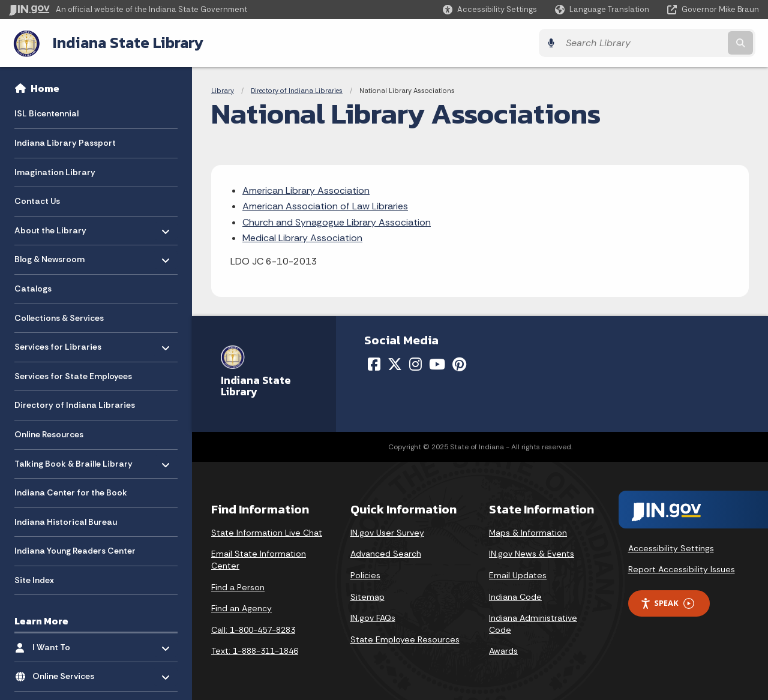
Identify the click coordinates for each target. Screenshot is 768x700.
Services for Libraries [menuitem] (58, 343)
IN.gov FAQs (373, 618)
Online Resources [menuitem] (49, 434)
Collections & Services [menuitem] (59, 317)
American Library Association (306, 190)
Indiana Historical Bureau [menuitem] (66, 521)
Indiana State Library (124, 43)
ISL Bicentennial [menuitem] (46, 113)
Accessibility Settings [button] (671, 548)
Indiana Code (515, 596)
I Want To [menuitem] (67, 644)
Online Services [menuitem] (67, 673)
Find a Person (238, 587)
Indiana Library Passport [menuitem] (65, 142)
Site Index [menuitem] (34, 579)
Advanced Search (386, 554)
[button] (490, 9)
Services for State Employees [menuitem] (73, 375)
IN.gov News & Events (532, 554)
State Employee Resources (405, 639)
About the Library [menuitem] (50, 226)
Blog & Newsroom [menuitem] (49, 256)
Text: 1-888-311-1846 (255, 651)
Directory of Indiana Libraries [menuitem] (75, 404)
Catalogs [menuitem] (33, 288)
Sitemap (367, 596)
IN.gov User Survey (387, 532)
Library (223, 90)
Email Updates (518, 575)
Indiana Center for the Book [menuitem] (71, 492)
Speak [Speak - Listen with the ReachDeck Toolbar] (667, 603)
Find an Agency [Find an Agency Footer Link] (241, 608)
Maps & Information (528, 532)
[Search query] (667, 43)
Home (45, 88)
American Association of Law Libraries (325, 206)
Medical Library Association (302, 238)
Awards (503, 651)
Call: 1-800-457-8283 (253, 629)
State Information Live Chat (267, 532)
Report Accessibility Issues (682, 569)
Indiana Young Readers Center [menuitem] (75, 550)
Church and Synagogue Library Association (337, 222)
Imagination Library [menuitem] (55, 172)
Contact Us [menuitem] (37, 200)
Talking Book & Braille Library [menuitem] (73, 460)
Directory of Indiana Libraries (297, 90)
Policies (365, 575)
